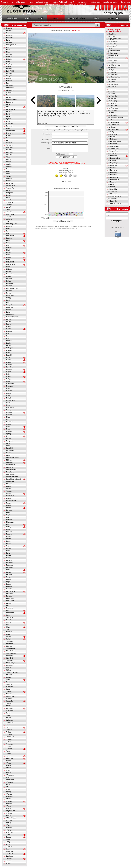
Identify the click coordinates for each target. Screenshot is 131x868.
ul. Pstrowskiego (114, 180)
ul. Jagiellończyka (114, 149)
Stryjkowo (9, 675)
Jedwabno (10, 202)
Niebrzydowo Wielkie (13, 458)
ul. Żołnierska (113, 201)
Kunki (8, 300)
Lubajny (9, 326)
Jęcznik (9, 217)
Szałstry (9, 689)
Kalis (8, 233)
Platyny (9, 527)
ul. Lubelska (112, 161)
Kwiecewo (9, 307)
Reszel (8, 579)
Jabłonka (9, 200)
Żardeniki (9, 861)
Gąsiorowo (10, 147)
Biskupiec (9, 59)
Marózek (9, 391)
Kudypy (9, 298)
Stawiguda (10, 665)
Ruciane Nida (10, 591)
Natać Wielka (10, 450)
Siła (7, 629)
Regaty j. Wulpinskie (115, 39)
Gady (8, 138)
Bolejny (9, 66)
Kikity (8, 255)
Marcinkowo (10, 384)
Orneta (8, 486)
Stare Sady (10, 656)
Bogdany (9, 64)
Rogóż (8, 582)
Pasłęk (8, 503)
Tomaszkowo (10, 737)
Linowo (9, 319)
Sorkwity (9, 639)
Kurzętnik (9, 305)
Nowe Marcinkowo (12, 477)
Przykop (9, 548)
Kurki (8, 303)
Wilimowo (9, 787)
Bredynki (9, 76)
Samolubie (10, 618)
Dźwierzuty (10, 126)
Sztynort (9, 703)
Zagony (9, 830)
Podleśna (9, 532)
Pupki (8, 551)
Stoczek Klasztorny (12, 672)
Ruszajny (9, 603)
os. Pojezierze (113, 110)
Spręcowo (9, 641)
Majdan (9, 372)
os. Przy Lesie (113, 113)
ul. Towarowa (113, 192)
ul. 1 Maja (111, 132)
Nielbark (9, 460)
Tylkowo (9, 754)
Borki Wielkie (10, 71)
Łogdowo (9, 350)
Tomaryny (9, 734)
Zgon (8, 849)
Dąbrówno (10, 102)
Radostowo (10, 563)
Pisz (8, 524)
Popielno (9, 534)
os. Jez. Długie (113, 84)
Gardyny (9, 143)
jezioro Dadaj (10, 214)
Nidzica (9, 455)
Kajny (8, 229)
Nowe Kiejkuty (11, 474)
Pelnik (8, 513)
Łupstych (9, 362)
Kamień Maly (10, 236)
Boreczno (9, 69)
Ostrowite (9, 491)
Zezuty (8, 844)
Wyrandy (9, 828)
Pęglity (8, 515)
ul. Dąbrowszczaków (115, 141)
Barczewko (10, 33)
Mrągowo (9, 431)
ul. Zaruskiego (113, 199)
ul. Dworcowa (113, 144)
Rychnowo (10, 608)
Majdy (8, 374)
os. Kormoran (113, 87)
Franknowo (10, 133)
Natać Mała (10, 448)
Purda (8, 553)
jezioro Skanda (113, 56)
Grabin (8, 164)
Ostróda (9, 493)
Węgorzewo (10, 775)
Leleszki (9, 310)
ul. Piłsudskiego (113, 175)
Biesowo (9, 54)
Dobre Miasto (10, 109)
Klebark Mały (10, 262)
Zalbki (8, 835)
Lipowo (9, 324)
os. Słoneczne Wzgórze (116, 118)
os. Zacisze (112, 127)
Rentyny (9, 577)
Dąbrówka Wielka (12, 100)
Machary (9, 369)
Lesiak (8, 312)
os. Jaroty (111, 82)
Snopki (8, 637)
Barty (8, 47)
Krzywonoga (10, 295)
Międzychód (10, 408)
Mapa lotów (10, 28)
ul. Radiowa (112, 182)
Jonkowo (9, 219)
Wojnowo (9, 801)
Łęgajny (9, 343)
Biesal (8, 52)
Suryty (8, 682)
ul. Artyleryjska (113, 134)
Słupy (8, 634)
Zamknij (82, 4)
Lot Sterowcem (113, 41)
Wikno (8, 785)
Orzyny (9, 489)
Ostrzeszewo (10, 496)
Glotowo (9, 162)
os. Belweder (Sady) (115, 65)
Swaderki (9, 684)
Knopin (8, 272)
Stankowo (9, 646)
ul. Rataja (111, 184)
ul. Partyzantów (113, 170)
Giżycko (9, 159)
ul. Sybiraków (113, 189)
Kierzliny (9, 250)
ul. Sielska (112, 187)
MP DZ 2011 (112, 36)
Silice (8, 627)
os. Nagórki (112, 103)
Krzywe (9, 293)
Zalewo (9, 839)
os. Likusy (112, 94)
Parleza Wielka (11, 501)
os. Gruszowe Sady (115, 77)
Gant (8, 140)
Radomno (9, 560)
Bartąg (8, 40)
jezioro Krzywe (113, 53)
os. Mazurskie (113, 96)
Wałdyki (9, 765)
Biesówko (9, 57)
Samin (8, 615)
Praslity (9, 544)
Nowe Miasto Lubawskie (14, 479)
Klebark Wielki (11, 264)
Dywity (8, 121)
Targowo (9, 730)
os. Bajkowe (112, 63)
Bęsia (8, 50)
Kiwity (8, 260)
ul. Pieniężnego (113, 172)
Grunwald (9, 178)
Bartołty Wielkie (11, 45)
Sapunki (9, 620)
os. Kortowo (112, 89)
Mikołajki (9, 412)
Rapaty (9, 572)
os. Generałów (113, 75)
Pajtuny (9, 498)
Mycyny (9, 434)
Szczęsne (9, 694)
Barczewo (9, 35)
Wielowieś (9, 782)
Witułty (8, 799)
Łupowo (9, 360)
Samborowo (10, 613)
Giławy (8, 157)
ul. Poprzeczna (113, 177)
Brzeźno (9, 78)
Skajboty (9, 632)
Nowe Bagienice (11, 470)
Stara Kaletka (10, 649)
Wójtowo (9, 813)
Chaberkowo (10, 88)
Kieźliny (9, 252)
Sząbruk (9, 691)
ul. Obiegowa (113, 165)
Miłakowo (9, 415)
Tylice (8, 751)
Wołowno (9, 804)
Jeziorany (9, 212)
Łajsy (8, 338)
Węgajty (9, 773)
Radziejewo (10, 565)
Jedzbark (9, 205)
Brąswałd (9, 73)
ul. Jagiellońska (113, 151)
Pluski (8, 529)
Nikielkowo (10, 462)
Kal (7, 231)
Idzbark (9, 195)
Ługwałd (9, 355)
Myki (8, 436)
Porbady (9, 536)
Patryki (8, 508)
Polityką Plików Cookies (69, 2)
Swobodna (10, 687)
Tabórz (8, 725)
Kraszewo (9, 279)
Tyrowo (9, 756)
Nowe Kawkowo (11, 472)
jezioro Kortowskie (114, 51)
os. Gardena (112, 72)
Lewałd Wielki (11, 314)
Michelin (111, 58)
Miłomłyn (9, 417)
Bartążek (9, 42)
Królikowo (9, 291)
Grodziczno (10, 169)
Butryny (9, 83)
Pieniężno (9, 520)
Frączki (9, 136)
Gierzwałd (9, 152)
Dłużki (8, 107)
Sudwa (8, 677)
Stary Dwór (10, 658)
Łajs (8, 336)
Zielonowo (10, 851)
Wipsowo (9, 794)
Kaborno (9, 226)
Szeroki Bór (10, 701)
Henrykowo (10, 193)
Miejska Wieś (10, 400)
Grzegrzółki (10, 183)
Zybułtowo (10, 856)
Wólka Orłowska (11, 818)
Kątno (8, 245)
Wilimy (8, 789)
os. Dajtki (111, 70)
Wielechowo (10, 780)
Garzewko (9, 145)
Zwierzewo (10, 854)
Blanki (8, 62)
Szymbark (9, 708)
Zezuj (8, 842)
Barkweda (9, 38)
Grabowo (9, 167)
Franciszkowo (11, 131)
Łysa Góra (10, 367)
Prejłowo (9, 546)
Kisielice (9, 257)
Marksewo (10, 386)
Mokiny (9, 424)
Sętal (8, 625)
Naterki (9, 453)
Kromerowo (10, 283)
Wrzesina (9, 820)
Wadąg (8, 763)
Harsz (8, 190)
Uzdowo (9, 761)
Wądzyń (9, 770)
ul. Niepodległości (114, 163)
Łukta (8, 357)
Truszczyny (10, 744)
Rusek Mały (10, 598)
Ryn (8, 610)
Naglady (9, 439)
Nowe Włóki (10, 482)
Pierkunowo (10, 522)
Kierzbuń (9, 248)
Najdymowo (10, 441)
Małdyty (9, 379)
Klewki (8, 267)
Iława (8, 198)
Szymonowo (10, 711)
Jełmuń (9, 207)
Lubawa (9, 329)
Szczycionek (10, 696)
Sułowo (9, 680)
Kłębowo (9, 269)
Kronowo (9, 286)
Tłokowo (9, 732)
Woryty (8, 808)
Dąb (8, 95)
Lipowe (9, 322)
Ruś (8, 606)
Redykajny (10, 575)
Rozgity (9, 584)
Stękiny (9, 670)
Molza (8, 427)
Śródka (9, 718)
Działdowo (10, 124)
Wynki (8, 825)
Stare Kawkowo (11, 653)
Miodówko (9, 422)
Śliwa (8, 715)
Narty (8, 443)
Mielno (8, 403)
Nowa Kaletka (11, 465)
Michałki (9, 398)
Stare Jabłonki (11, 651)
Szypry (8, 713)
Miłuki (8, 419)
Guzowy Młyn (10, 186)
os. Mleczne (112, 98)
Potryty (8, 539)
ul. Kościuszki (113, 156)
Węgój (8, 777)
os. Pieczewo (113, 106)
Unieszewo (10, 758)
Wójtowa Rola (11, 811)
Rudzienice (10, 594)
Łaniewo (9, 341)
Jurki (8, 221)
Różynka (9, 589)
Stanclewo (10, 644)
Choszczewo (10, 90)
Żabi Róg (9, 859)
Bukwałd (9, 81)
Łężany (9, 346)
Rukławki (9, 596)
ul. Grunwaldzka (114, 146)
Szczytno (9, 699)
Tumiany (9, 749)
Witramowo (10, 796)
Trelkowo (9, 739)
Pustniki (9, 558)
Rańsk (8, 570)
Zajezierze (10, 832)
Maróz (8, 388)
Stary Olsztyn (10, 663)
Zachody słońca (113, 46)
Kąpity (8, 243)
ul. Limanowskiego (114, 158)
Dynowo (9, 119)
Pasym (8, 505)
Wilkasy (9, 792)
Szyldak (9, 706)
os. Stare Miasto (114, 122)
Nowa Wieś (10, 467)
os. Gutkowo (112, 79)
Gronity (9, 174)
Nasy (8, 446)
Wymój (8, 823)
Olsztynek (9, 484)
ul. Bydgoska (112, 139)
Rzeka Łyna (112, 44)
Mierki (8, 405)
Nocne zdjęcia (113, 60)
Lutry (8, 334)
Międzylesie (10, 410)
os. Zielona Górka (114, 129)
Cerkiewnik (10, 85)
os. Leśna (111, 91)
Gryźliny (9, 181)
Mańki (8, 381)
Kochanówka (10, 274)
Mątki (8, 396)
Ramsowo (9, 567)
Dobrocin (9, 112)
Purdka (9, 555)
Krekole (9, 281)
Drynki (8, 116)
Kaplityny (9, 238)
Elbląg (8, 128)
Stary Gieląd (10, 660)
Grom (8, 171)
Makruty (9, 377)
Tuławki (9, 746)
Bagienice (9, 31)
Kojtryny (9, 276)
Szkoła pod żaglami (115, 203)
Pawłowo (9, 510)
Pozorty (9, 541)
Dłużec (8, 104)
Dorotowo (9, 114)
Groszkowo (10, 176)
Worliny (9, 806)
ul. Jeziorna (112, 153)
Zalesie (9, 837)
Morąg (8, 429)
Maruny (9, 393)
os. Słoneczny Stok (114, 120)
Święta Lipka (10, 723)
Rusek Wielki (10, 601)
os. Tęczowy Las (114, 125)
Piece (8, 517)
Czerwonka (10, 93)
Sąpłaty (9, 622)
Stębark (9, 668)
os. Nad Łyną (113, 101)
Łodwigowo (10, 348)
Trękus (8, 742)
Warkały (9, 768)
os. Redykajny (113, 115)
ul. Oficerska (112, 168)
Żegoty (8, 863)
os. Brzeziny (112, 67)
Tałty (8, 727)
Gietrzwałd (10, 155)
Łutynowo (9, 365)
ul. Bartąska (112, 137)
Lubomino (9, 331)
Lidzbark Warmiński (12, 317)
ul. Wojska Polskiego (115, 196)
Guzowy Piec (10, 188)
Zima (110, 48)
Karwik (8, 241)
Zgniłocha (9, 847)
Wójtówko (9, 816)
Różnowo (9, 587)
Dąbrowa (9, 97)
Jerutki (8, 209)
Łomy (8, 353)
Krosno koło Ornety (12, 288)
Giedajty (9, 150)
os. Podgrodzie (113, 108)
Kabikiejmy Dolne (12, 224)
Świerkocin (10, 720)
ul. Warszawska (113, 194)
